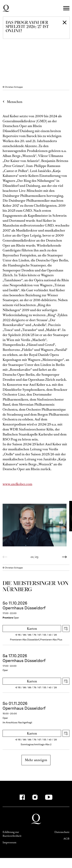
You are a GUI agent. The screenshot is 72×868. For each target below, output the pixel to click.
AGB (66, 839)
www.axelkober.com (17, 484)
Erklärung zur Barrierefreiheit (12, 834)
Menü (66, 8)
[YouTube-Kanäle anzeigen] (49, 797)
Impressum (9, 842)
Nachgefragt (25, 722)
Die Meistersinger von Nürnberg (35, 586)
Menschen (15, 102)
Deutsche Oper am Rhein (6, 8)
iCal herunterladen (66, 629)
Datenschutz (62, 832)
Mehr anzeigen (36, 760)
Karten (32, 629)
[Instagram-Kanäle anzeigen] (35, 797)
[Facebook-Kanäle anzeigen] (22, 797)
